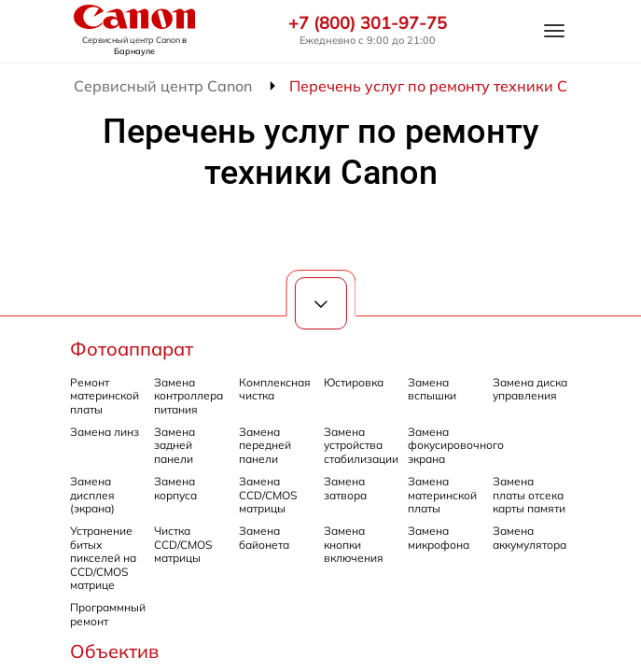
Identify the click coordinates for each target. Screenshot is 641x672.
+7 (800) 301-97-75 (368, 23)
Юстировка (354, 382)
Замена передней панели (265, 445)
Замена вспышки (432, 389)
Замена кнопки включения (354, 544)
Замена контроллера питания (188, 396)
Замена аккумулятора (530, 537)
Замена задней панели (174, 445)
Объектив (114, 651)
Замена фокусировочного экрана (456, 445)
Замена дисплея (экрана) (92, 495)
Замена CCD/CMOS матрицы (268, 495)
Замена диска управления (530, 389)
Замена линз (105, 432)
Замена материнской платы (442, 495)
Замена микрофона (439, 537)
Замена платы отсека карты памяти (529, 495)
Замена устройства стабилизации (361, 445)
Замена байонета (264, 537)
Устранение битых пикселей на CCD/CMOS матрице (103, 558)
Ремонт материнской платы (105, 396)
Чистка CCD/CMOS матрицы (183, 544)
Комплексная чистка (275, 389)
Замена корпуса (175, 488)
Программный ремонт (108, 614)
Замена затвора (345, 488)
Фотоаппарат (132, 349)
